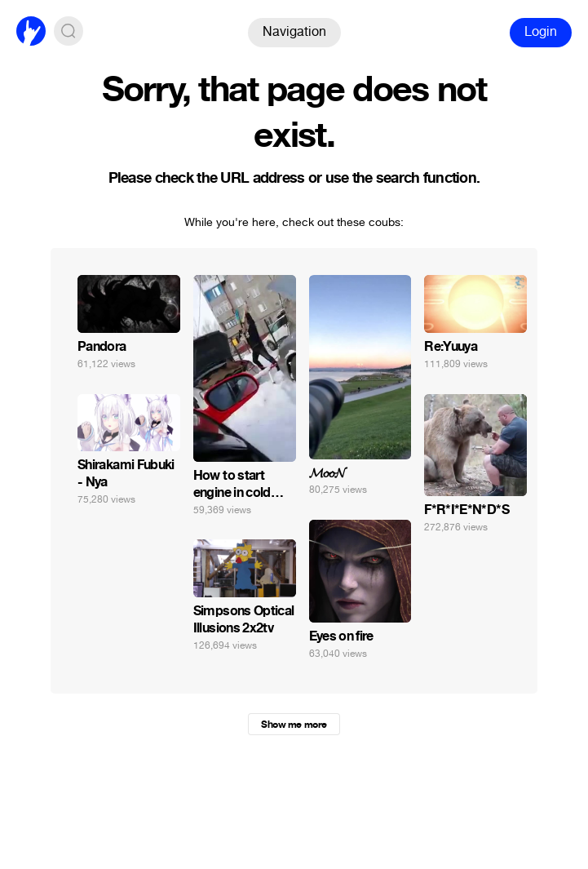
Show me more (294, 725)
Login (541, 31)
